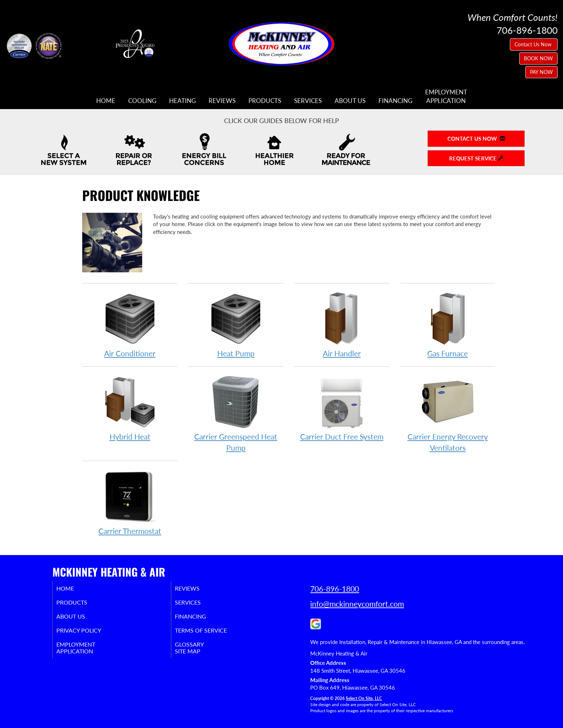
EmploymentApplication (446, 97)
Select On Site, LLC (364, 698)
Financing (395, 101)
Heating (182, 101)
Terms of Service (211, 634)
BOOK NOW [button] (538, 58)
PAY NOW (541, 72)
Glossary (198, 649)
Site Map (197, 657)
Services (308, 101)
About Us (350, 101)
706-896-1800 (335, 589)
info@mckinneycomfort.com (357, 604)
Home (106, 101)
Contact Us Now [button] (534, 44)
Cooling (142, 101)
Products (265, 101)
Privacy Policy (89, 634)
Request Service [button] (476, 158)
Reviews (222, 101)
